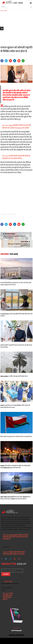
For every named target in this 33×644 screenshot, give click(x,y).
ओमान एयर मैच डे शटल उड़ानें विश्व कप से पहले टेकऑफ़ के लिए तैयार (14, 237)
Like (13, 55)
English (15, 3)
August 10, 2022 (5, 55)
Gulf (2, 11)
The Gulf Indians (11, 640)
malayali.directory (17, 635)
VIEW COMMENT (12, 214)
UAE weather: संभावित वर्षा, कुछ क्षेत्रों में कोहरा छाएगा (14, 376)
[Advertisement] (16, 28)
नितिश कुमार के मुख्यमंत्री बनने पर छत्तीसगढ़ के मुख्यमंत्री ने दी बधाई (19, 245)
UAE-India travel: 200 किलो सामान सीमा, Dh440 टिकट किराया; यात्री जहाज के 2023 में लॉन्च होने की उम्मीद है (15, 498)
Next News (25, 242)
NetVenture (22, 642)
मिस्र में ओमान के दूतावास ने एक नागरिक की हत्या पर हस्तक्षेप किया (16, 437)
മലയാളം (21, 3)
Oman (5, 11)
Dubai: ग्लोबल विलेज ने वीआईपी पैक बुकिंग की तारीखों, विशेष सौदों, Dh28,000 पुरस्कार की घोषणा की (15, 467)
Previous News (10, 234)
